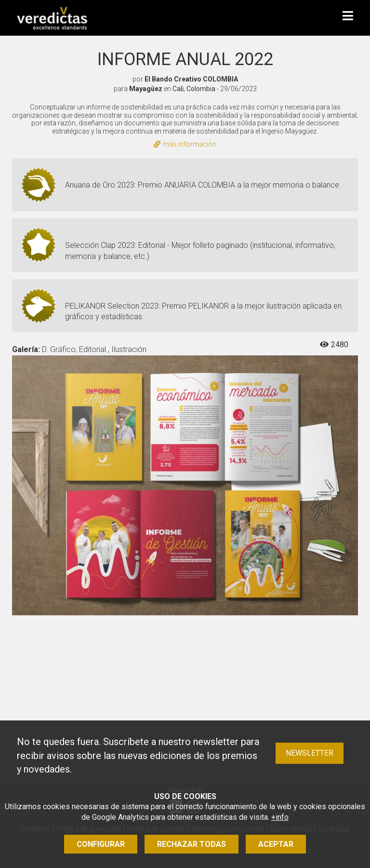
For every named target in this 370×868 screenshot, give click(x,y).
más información (185, 144)
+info (280, 817)
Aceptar (276, 844)
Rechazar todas (192, 844)
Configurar (101, 844)
